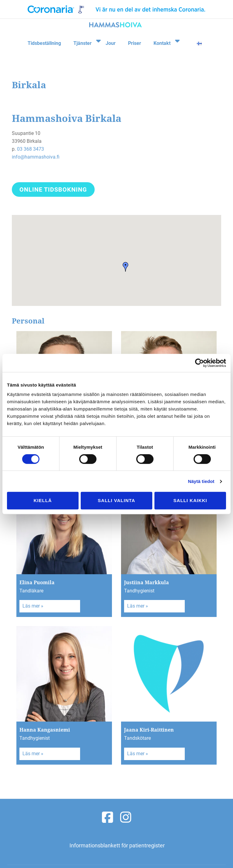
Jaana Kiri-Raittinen (149, 730)
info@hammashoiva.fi (36, 157)
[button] (126, 267)
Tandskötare (137, 738)
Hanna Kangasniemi (45, 730)
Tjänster (80, 40)
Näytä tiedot (201, 481)
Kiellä (43, 500)
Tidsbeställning (42, 40)
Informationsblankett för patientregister (117, 845)
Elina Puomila (37, 582)
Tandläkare (31, 591)
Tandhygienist (139, 591)
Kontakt (160, 40)
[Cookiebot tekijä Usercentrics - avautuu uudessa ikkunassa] (199, 363)
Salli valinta (116, 500)
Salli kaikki (190, 500)
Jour (110, 40)
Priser (133, 40)
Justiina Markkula (147, 582)
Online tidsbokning (53, 191)
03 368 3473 (30, 149)
